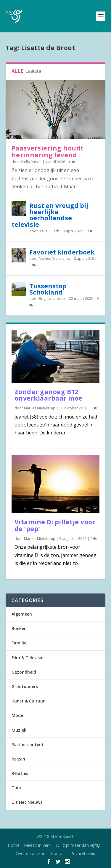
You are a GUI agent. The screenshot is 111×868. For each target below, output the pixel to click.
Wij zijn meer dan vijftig (78, 845)
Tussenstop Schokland (48, 289)
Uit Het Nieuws (27, 802)
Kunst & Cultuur (28, 701)
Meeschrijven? (38, 845)
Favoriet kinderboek (62, 252)
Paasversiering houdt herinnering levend (48, 152)
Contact (58, 853)
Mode (17, 715)
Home (14, 845)
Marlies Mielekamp (54, 258)
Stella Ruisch (31, 162)
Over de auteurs (31, 853)
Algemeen (22, 614)
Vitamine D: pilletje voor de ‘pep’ (55, 525)
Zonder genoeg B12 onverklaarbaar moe (49, 395)
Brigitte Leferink (52, 299)
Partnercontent (28, 744)
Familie (19, 643)
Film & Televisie (27, 658)
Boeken (19, 628)
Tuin (16, 788)
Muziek (19, 730)
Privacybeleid (83, 853)
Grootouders (25, 686)
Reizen (18, 759)
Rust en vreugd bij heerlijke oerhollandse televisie (50, 215)
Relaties (20, 773)
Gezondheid (24, 672)
